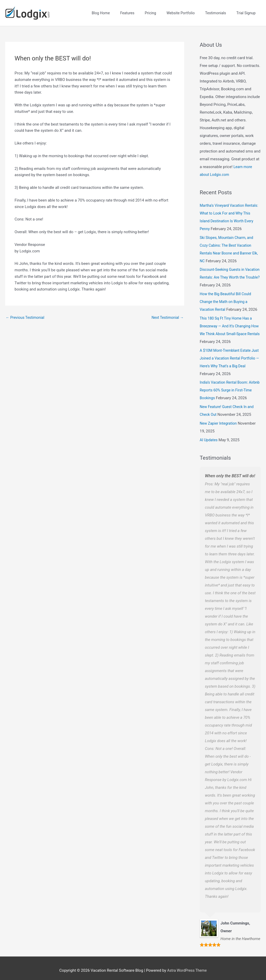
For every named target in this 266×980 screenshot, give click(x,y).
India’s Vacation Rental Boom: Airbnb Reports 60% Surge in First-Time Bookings (229, 385)
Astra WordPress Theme (187, 966)
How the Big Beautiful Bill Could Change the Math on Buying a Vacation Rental (227, 297)
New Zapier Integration (220, 419)
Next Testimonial (167, 313)
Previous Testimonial (26, 313)
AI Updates (209, 435)
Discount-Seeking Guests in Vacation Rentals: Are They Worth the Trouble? (229, 273)
